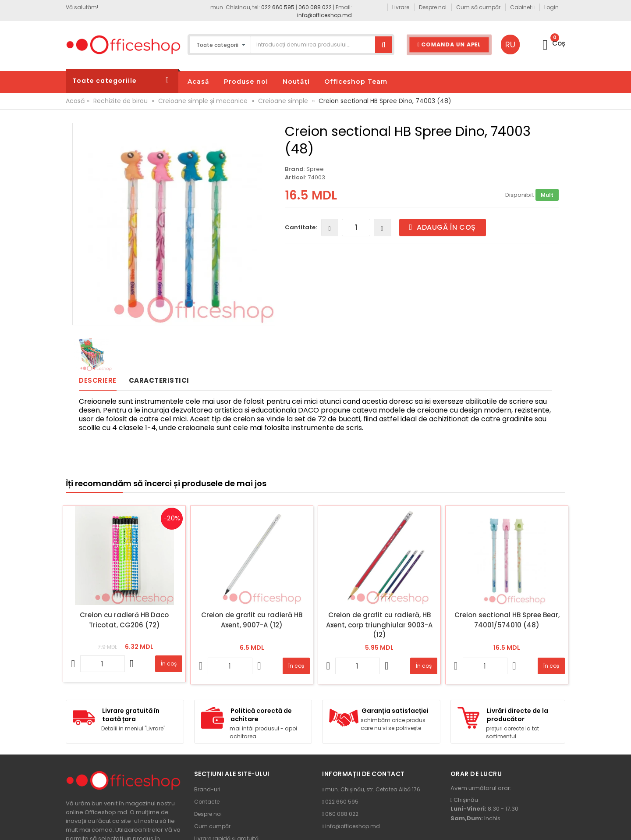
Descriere (98, 380)
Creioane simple (283, 101)
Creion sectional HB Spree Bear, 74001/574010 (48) (507, 620)
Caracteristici (159, 380)
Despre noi (208, 814)
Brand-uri (207, 789)
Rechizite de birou (121, 101)
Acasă (75, 101)
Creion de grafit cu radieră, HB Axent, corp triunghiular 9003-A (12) (379, 625)
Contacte (207, 802)
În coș (169, 664)
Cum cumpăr (212, 826)
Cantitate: (301, 227)
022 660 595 (278, 7)
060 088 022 (315, 7)
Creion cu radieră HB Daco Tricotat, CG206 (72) (124, 620)
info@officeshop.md (324, 15)
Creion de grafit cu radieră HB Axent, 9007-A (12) (252, 620)
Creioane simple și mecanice (203, 101)
